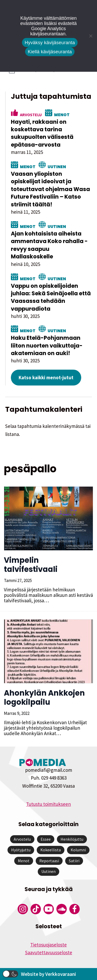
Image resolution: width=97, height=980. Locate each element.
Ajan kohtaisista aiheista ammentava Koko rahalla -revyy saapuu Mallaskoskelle (49, 245)
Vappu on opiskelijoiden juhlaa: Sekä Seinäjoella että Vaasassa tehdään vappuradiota (51, 297)
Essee (46, 839)
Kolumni (78, 850)
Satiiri (74, 861)
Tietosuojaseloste (48, 945)
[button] (10, 974)
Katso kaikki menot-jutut (46, 377)
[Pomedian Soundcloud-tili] (62, 909)
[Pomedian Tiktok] (36, 909)
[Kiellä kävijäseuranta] (91, 36)
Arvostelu (31, 114)
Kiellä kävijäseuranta (50, 52)
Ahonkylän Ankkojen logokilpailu (44, 698)
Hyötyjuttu (21, 850)
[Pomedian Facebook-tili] (74, 909)
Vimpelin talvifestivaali (31, 565)
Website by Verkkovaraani (48, 974)
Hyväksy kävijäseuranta (50, 43)
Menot (62, 114)
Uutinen (57, 166)
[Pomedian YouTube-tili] (49, 909)
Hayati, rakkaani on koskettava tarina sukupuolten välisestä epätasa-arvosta (42, 133)
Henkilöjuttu (72, 839)
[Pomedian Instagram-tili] (23, 909)
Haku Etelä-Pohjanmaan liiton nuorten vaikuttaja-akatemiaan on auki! (47, 345)
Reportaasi (49, 861)
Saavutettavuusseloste (49, 952)
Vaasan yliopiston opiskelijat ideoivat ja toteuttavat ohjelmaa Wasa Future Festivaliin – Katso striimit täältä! (50, 189)
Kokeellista (51, 850)
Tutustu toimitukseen (48, 804)
